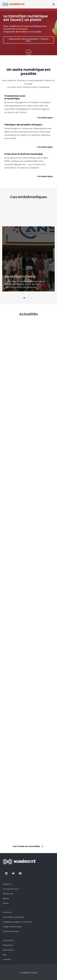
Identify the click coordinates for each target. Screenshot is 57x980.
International (8, 950)
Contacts (7, 959)
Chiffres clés (8, 894)
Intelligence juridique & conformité (17, 922)
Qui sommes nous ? (11, 889)
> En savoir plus (45, 118)
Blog (5, 955)
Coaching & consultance (13, 917)
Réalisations (8, 945)
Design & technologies (12, 927)
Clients (6, 903)
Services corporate (11, 931)
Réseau (6, 898)
